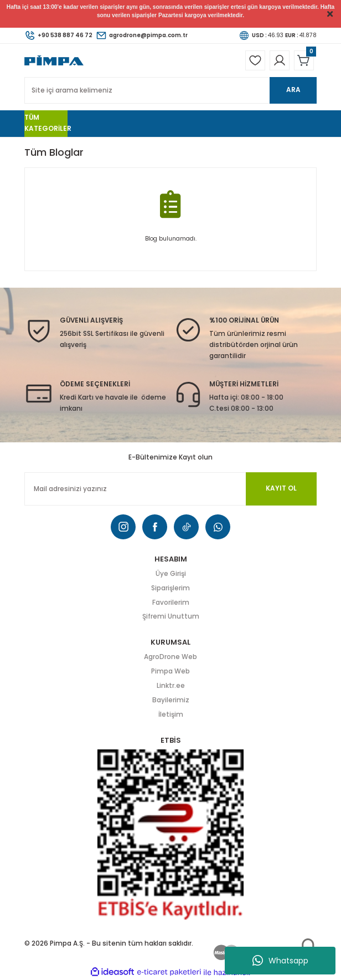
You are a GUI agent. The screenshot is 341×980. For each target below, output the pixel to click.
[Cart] (304, 60)
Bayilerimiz (171, 700)
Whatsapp (280, 961)
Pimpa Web (170, 671)
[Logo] (54, 60)
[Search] (170, 90)
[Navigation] (46, 124)
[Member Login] (280, 60)
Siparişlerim (170, 588)
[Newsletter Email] (170, 489)
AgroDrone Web (170, 657)
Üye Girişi (171, 574)
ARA (293, 90)
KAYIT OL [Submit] (281, 488)
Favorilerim (171, 603)
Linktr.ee (171, 686)
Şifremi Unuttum (171, 616)
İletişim (171, 714)
